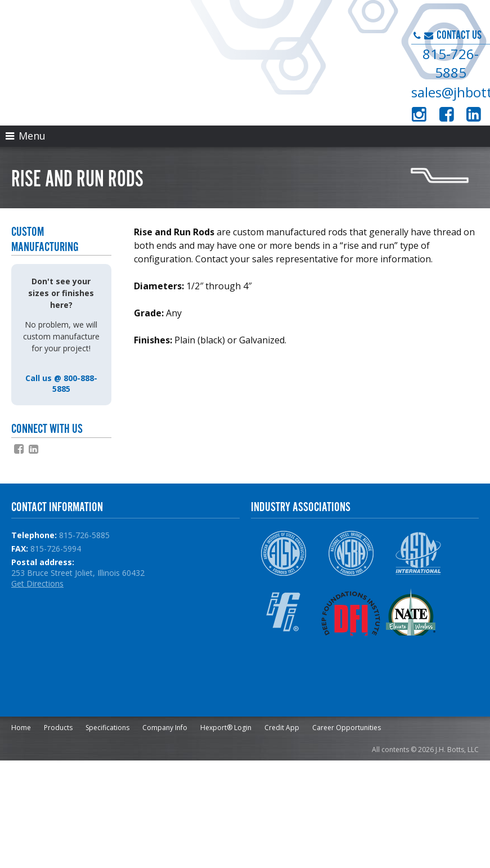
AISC (283, 553)
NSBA (351, 553)
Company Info (165, 728)
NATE (418, 612)
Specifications (107, 728)
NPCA (283, 670)
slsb (142, 367)
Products (58, 728)
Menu (26, 136)
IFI (283, 612)
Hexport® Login (226, 728)
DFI (351, 612)
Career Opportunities (347, 728)
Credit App (282, 728)
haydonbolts (179, 367)
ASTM (418, 553)
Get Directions (37, 583)
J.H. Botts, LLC (163, 56)
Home (21, 728)
